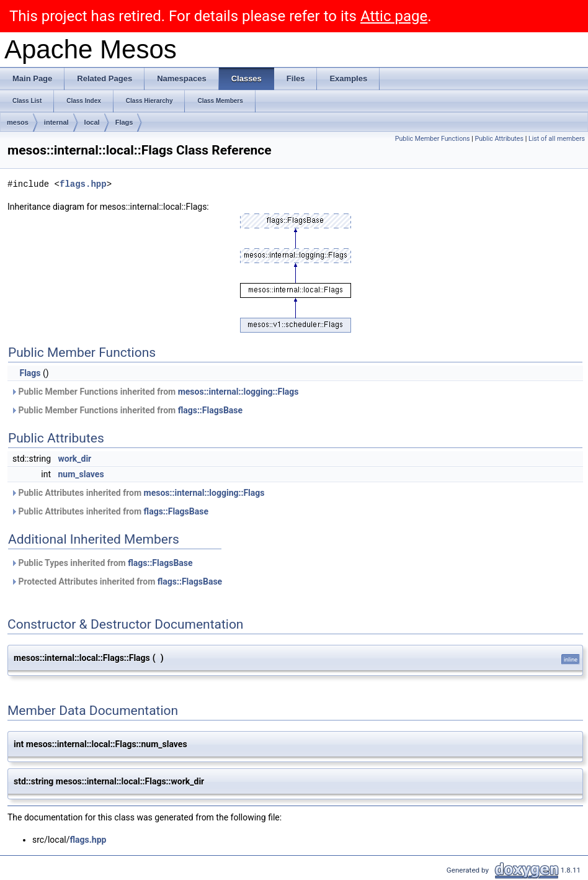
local (92, 122)
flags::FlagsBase (210, 410)
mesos (18, 122)
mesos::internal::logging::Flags (238, 392)
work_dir (75, 459)
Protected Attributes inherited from (116, 581)
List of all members (557, 139)
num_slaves (81, 474)
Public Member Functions (433, 139)
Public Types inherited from (102, 563)
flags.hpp (83, 184)
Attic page (394, 16)
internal (56, 122)
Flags (124, 122)
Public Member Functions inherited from (155, 392)
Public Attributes (499, 139)
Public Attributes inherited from (137, 493)
